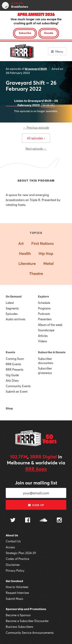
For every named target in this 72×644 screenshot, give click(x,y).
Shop (9, 408)
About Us (12, 535)
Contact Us (13, 541)
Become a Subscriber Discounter (27, 621)
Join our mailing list (36, 483)
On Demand (14, 297)
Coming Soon (15, 359)
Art (21, 243)
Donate (49, 33)
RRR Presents (15, 369)
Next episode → (36, 149)
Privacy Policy (15, 570)
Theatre (36, 273)
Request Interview (17, 593)
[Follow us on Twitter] (13, 520)
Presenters (45, 319)
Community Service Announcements (30, 633)
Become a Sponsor (18, 615)
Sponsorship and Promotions (26, 609)
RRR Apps (36, 469)
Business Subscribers (19, 627)
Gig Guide (12, 375)
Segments (12, 308)
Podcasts (44, 314)
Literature (27, 263)
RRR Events (13, 364)
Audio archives (16, 319)
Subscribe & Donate (52, 352)
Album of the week (50, 325)
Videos (43, 341)
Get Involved (14, 581)
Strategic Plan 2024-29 (21, 553)
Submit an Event (17, 391)
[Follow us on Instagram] (59, 521)
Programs (44, 308)
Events (10, 352)
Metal (48, 263)
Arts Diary (12, 380)
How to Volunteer (17, 587)
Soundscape (46, 330)
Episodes (12, 314)
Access (10, 547)
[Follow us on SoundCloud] (43, 520)
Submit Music (15, 599)
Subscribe (25, 33)
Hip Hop (46, 253)
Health (25, 253)
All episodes (36, 138)
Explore (43, 297)
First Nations (43, 243)
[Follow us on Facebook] (28, 521)
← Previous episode (36, 128)
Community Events (18, 386)
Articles (43, 336)
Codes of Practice (17, 559)
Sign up (36, 505)
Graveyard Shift (36, 69)
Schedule (44, 303)
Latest (10, 303)
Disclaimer (13, 565)
